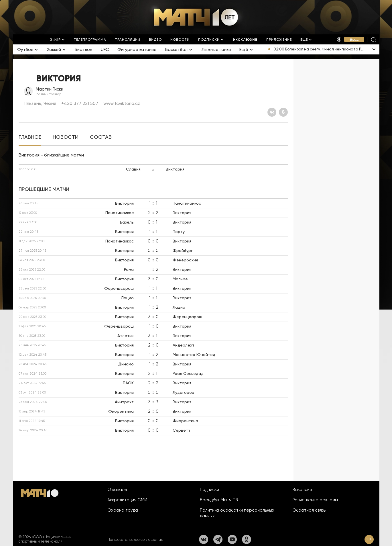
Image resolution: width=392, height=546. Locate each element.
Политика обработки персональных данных (237, 513)
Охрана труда (123, 510)
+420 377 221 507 (80, 103)
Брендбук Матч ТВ (219, 500)
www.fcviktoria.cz (122, 103)
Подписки (209, 490)
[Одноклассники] (283, 112)
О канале (117, 490)
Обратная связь (309, 510)
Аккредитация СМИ (127, 500)
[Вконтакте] (272, 112)
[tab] (30, 137)
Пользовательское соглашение (135, 540)
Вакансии (302, 490)
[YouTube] (232, 539)
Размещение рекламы (315, 500)
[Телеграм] (218, 539)
